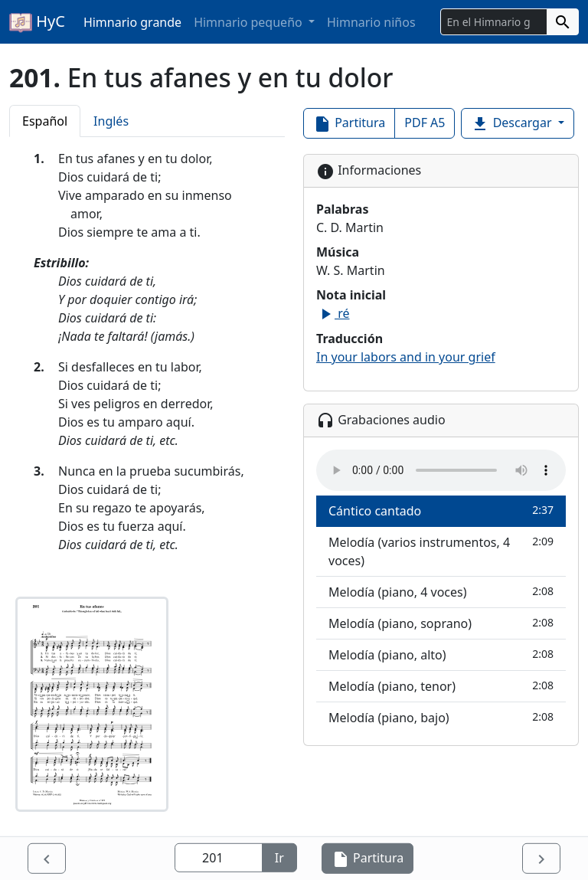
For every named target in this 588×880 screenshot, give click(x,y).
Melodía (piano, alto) (441, 654)
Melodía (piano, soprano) (441, 623)
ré (333, 313)
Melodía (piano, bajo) (441, 717)
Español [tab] (45, 121)
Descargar (513, 124)
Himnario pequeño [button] (250, 22)
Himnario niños (371, 22)
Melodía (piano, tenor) (441, 686)
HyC (37, 22)
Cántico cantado (441, 510)
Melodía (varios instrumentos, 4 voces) (441, 551)
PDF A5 (425, 123)
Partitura (349, 124)
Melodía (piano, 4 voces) (441, 592)
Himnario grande (132, 22)
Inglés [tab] (111, 121)
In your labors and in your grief (406, 357)
